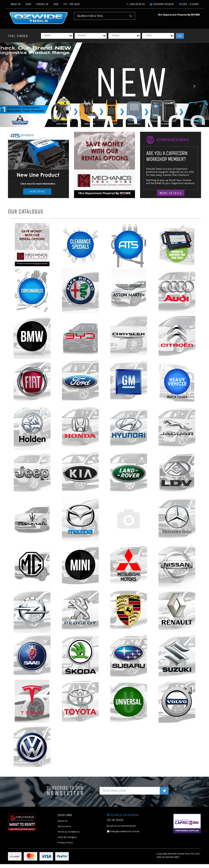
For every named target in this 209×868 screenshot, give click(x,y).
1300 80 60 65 (136, 4)
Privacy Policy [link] (65, 843)
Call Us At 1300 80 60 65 (121, 826)
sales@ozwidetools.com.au (123, 831)
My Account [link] (64, 826)
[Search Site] (131, 16)
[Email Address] (130, 791)
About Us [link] (63, 821)
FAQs (56, 4)
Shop (28, 4)
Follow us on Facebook (123, 815)
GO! (180, 36)
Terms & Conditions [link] (69, 832)
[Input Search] (100, 16)
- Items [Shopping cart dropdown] (189, 4)
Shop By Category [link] (67, 837)
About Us (15, 4)
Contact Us (42, 4)
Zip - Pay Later (72, 4)
